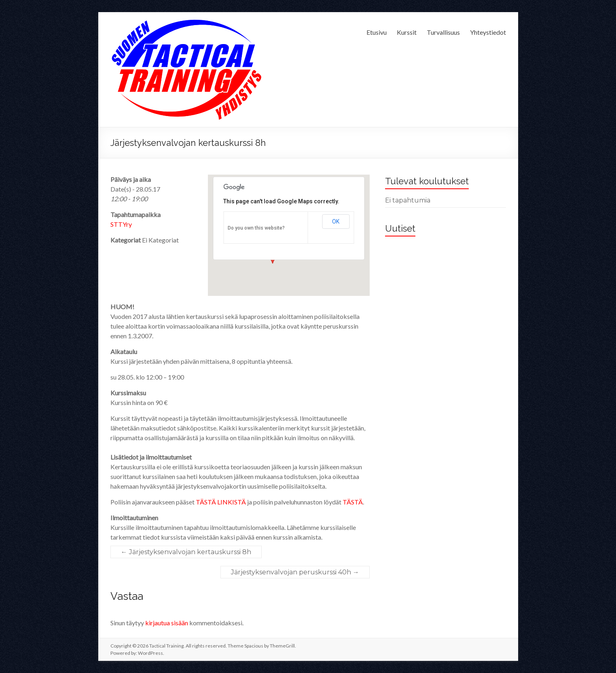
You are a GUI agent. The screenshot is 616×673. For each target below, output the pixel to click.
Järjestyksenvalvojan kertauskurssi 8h (186, 552)
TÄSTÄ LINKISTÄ (221, 502)
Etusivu (377, 32)
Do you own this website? (256, 228)
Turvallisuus (443, 32)
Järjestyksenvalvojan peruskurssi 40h (295, 572)
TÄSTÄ (353, 502)
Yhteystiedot (488, 32)
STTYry (121, 224)
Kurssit (407, 32)
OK (336, 222)
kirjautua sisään (167, 623)
